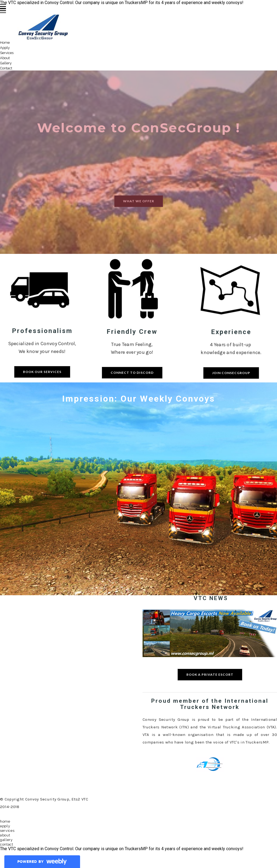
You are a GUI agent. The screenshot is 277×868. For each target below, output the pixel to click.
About (5, 58)
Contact (6, 68)
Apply (5, 48)
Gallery (6, 63)
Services (7, 53)
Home (5, 43)
